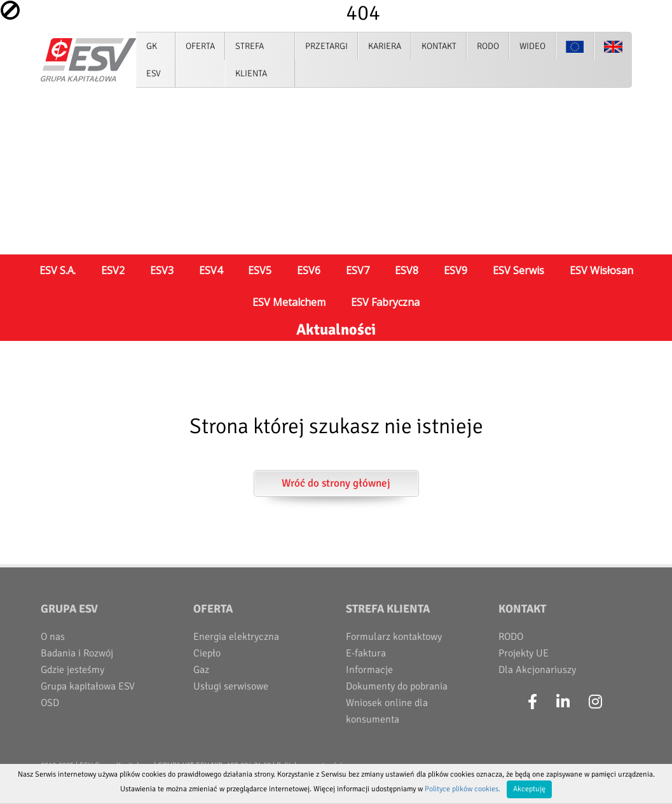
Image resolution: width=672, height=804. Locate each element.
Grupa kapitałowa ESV (88, 686)
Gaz (201, 670)
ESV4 (211, 270)
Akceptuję (529, 789)
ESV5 (260, 270)
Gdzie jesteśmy (72, 670)
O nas (53, 637)
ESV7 (358, 270)
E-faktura (366, 653)
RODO (511, 637)
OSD (50, 703)
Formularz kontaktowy (394, 637)
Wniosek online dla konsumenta (387, 711)
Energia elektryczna (236, 637)
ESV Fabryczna (385, 302)
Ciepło (207, 653)
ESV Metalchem (289, 302)
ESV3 (162, 270)
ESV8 (407, 270)
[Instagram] (595, 702)
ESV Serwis (518, 270)
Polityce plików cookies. (463, 789)
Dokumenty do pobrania (397, 686)
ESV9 (456, 270)
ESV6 (309, 270)
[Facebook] (532, 702)
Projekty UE (524, 653)
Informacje (369, 670)
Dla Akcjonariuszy (537, 670)
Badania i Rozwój (77, 653)
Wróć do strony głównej (336, 483)
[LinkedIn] (563, 702)
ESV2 (113, 270)
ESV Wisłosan (601, 270)
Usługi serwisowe (231, 686)
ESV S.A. (58, 270)
